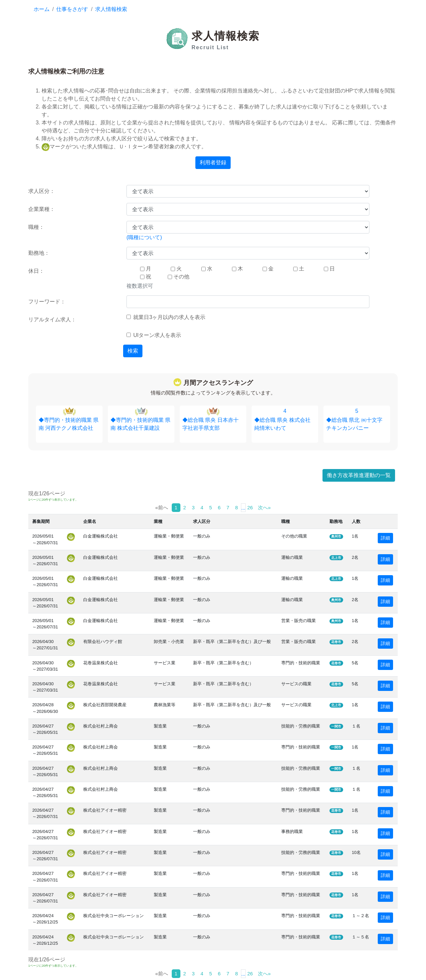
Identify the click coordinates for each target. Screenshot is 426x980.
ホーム (42, 9)
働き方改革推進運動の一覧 (359, 475)
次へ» (264, 507)
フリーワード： (47, 302)
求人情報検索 (111, 9)
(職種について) (144, 237)
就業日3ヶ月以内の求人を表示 (166, 317)
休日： (36, 271)
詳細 (385, 538)
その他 (179, 277)
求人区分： (42, 191)
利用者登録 (213, 163)
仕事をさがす (72, 9)
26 (250, 507)
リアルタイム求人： (52, 320)
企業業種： (42, 209)
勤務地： (39, 253)
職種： (36, 227)
